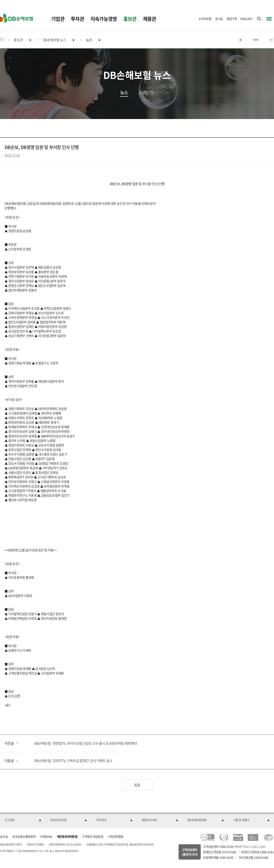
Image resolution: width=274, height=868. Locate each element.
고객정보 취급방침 (93, 836)
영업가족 (232, 19)
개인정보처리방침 (67, 836)
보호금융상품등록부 (24, 836)
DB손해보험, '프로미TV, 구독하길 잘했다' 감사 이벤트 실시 (73, 761)
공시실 (219, 19)
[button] (23, 820)
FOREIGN (46, 836)
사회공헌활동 (116, 836)
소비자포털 (205, 19)
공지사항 (146, 93)
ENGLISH (246, 19)
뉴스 (124, 93)
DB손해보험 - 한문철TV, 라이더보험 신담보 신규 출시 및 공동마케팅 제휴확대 (86, 743)
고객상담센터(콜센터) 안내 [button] (190, 852)
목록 (137, 785)
